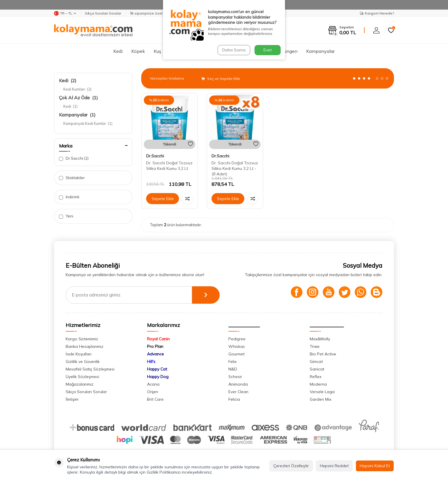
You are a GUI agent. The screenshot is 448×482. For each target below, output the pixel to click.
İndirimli (69, 197)
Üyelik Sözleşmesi (82, 377)
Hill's (151, 362)
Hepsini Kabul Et (375, 466)
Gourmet (236, 354)
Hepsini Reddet (334, 466)
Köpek (138, 51)
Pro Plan (155, 346)
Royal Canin (158, 339)
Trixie (315, 346)
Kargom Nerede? (377, 13)
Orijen (153, 392)
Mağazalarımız (80, 384)
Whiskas (237, 346)
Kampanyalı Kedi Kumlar (88, 123)
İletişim (72, 399)
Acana (153, 384)
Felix (232, 362)
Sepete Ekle (163, 199)
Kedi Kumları (77, 89)
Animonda (238, 384)
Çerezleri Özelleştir (291, 466)
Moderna (318, 384)
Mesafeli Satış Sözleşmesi (90, 369)
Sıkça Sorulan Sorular (103, 13)
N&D (233, 369)
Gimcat (316, 362)
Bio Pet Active (323, 354)
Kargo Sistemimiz (82, 339)
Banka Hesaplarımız (85, 346)
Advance (155, 354)
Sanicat (317, 369)
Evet (268, 50)
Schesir (235, 377)
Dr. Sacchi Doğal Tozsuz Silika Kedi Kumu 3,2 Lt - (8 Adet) (235, 168)
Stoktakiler (72, 178)
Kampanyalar (320, 51)
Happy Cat (157, 369)
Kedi (118, 51)
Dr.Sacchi (74, 158)
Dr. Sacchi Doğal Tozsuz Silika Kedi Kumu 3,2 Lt (169, 166)
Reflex (316, 377)
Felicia (234, 399)
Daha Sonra (234, 50)
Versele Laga (322, 392)
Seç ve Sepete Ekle (221, 79)
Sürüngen (287, 51)
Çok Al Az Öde (78, 98)
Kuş (157, 51)
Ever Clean (238, 392)
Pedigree (237, 339)
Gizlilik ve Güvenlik (83, 362)
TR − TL (65, 13)
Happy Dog (158, 377)
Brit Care (155, 399)
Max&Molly (320, 339)
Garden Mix (320, 399)
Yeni (66, 216)
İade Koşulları (79, 354)
